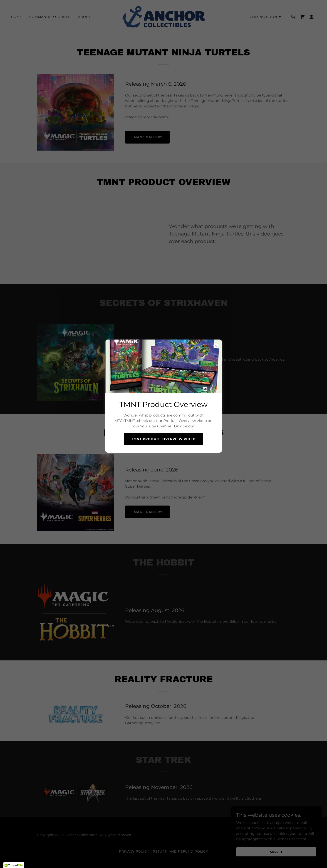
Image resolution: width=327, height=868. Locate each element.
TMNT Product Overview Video (163, 439)
